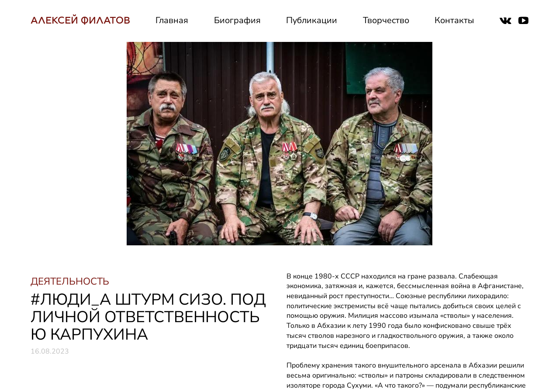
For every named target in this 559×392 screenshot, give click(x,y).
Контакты (454, 20)
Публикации (312, 20)
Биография (237, 20)
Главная (172, 20)
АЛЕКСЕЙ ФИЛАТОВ (80, 20)
